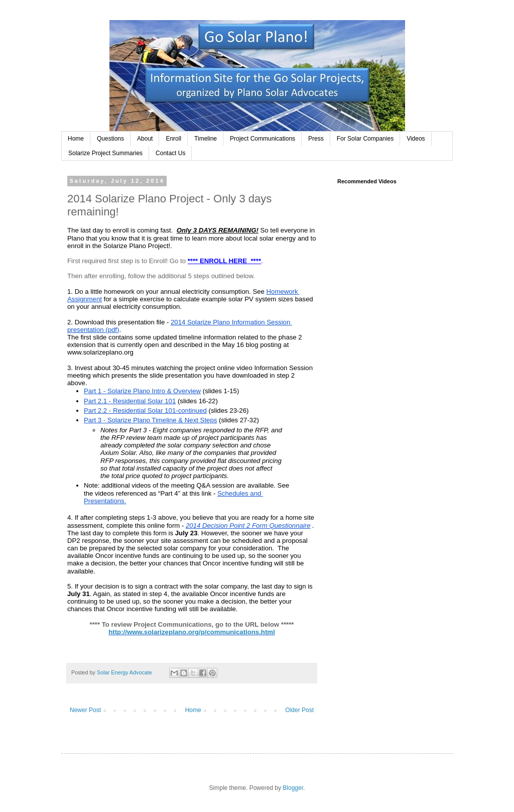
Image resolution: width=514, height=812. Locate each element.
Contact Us (170, 153)
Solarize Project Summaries (105, 153)
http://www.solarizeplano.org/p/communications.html (191, 632)
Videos (416, 139)
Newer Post (85, 710)
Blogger (293, 788)
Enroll (173, 139)
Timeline (206, 139)
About (145, 139)
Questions (110, 139)
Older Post (299, 710)
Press (316, 139)
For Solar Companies (365, 139)
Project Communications (263, 139)
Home (76, 139)
